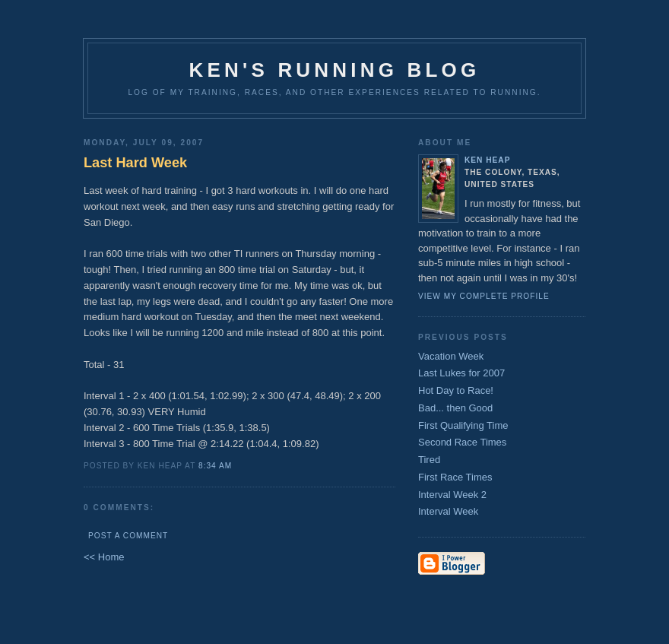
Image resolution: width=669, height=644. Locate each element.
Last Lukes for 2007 (461, 373)
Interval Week (448, 511)
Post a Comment (128, 536)
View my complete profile (484, 296)
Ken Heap (487, 160)
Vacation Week (451, 356)
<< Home (104, 557)
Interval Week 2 (452, 495)
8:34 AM (215, 466)
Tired (429, 460)
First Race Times (455, 477)
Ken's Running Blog (335, 70)
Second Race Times (462, 442)
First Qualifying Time (463, 425)
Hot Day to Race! (456, 390)
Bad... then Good (455, 408)
